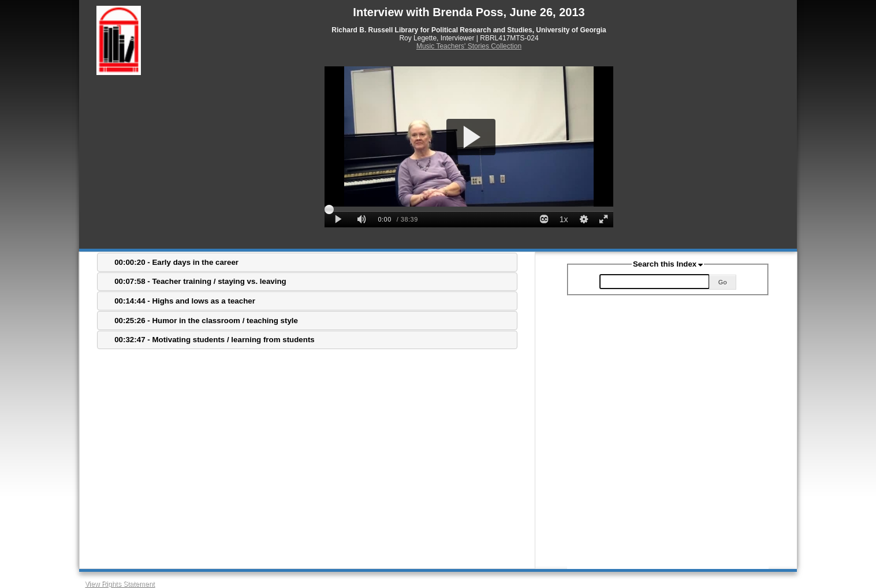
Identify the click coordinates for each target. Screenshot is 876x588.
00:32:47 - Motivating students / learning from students (215, 340)
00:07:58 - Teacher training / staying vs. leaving (200, 281)
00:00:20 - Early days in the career (176, 262)
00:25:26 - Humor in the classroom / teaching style (206, 321)
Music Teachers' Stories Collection (469, 46)
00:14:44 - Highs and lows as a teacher (185, 301)
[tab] (307, 262)
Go (723, 282)
